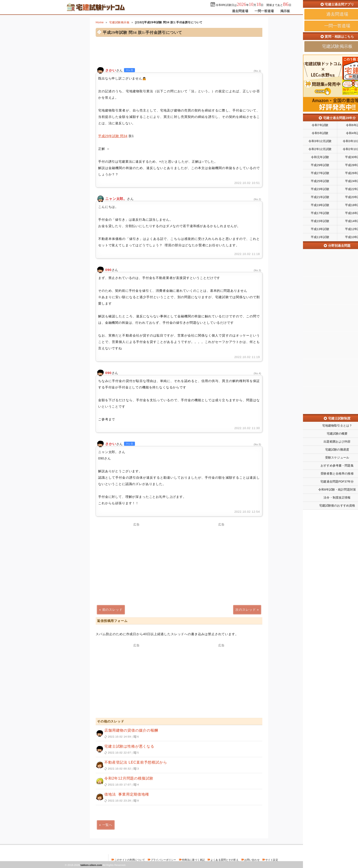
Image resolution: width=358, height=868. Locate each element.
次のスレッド (246, 610)
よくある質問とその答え (225, 860)
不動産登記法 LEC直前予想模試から (177, 766)
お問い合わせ (252, 860)
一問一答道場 (264, 11)
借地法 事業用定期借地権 (177, 798)
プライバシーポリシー (163, 860)
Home (100, 22)
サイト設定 (272, 860)
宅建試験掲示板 (119, 22)
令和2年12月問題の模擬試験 (177, 782)
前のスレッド (112, 610)
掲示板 (285, 11)
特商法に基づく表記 (193, 860)
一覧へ (107, 825)
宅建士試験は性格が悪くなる (177, 750)
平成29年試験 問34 (113, 136)
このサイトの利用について (130, 860)
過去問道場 (240, 11)
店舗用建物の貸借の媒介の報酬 (177, 734)
